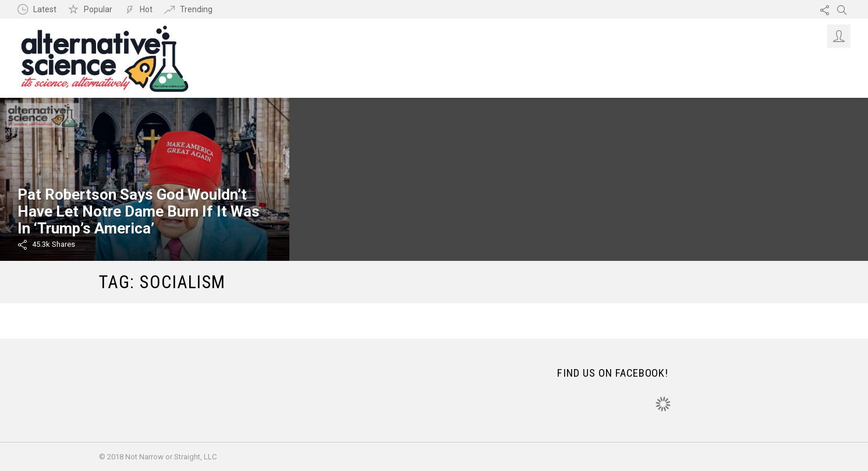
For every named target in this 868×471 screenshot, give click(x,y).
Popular (98, 9)
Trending (196, 9)
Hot (146, 9)
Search (842, 9)
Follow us (824, 9)
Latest (45, 9)
